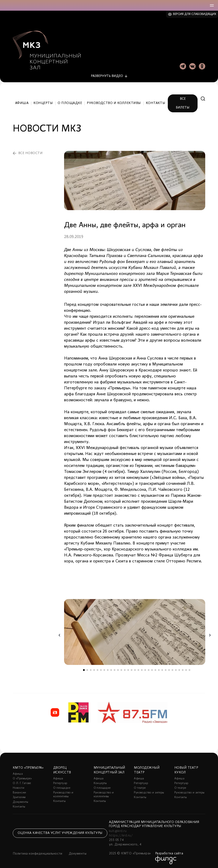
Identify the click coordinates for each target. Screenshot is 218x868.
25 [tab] (166, 669)
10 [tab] (115, 669)
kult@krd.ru (118, 830)
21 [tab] (152, 669)
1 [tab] (84, 669)
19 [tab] (145, 669)
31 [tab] (186, 669)
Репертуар (60, 782)
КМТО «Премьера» (28, 767)
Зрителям (19, 796)
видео (107, 75)
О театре (140, 787)
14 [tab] (128, 669)
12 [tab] (121, 669)
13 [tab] (125, 669)
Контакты (156, 102)
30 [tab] (183, 669)
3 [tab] (91, 669)
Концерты (43, 102)
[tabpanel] (135, 631)
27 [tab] (172, 669)
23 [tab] (159, 669)
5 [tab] (98, 669)
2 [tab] (87, 669)
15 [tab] (132, 669)
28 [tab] (176, 669)
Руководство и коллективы (114, 102)
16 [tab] (135, 669)
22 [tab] (155, 669)
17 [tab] (138, 669)
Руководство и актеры (149, 791)
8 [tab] (108, 669)
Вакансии (19, 791)
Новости (19, 787)
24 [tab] (162, 669)
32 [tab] (189, 669)
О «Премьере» (22, 777)
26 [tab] (169, 669)
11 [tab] (118, 669)
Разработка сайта (169, 852)
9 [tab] (111, 669)
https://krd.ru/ (121, 834)
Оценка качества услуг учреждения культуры (60, 832)
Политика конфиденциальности (38, 852)
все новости (30, 152)
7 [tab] (104, 669)
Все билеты (183, 102)
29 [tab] (179, 669)
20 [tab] (149, 669)
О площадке (70, 102)
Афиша (22, 102)
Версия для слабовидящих (195, 14)
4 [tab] (94, 669)
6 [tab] (101, 669)
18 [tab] (142, 669)
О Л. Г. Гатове (22, 782)
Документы (21, 801)
